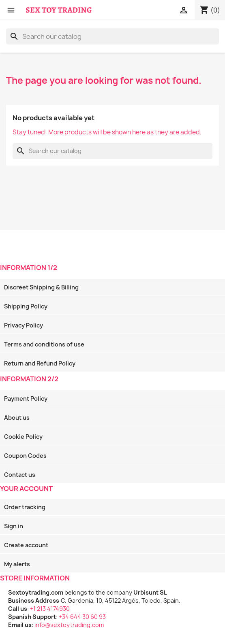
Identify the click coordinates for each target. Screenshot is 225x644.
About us (17, 418)
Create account (26, 545)
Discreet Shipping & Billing (41, 287)
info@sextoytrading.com (69, 625)
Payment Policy (26, 399)
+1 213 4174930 (50, 609)
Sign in (14, 526)
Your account (26, 489)
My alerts (17, 564)
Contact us (20, 475)
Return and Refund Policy (40, 363)
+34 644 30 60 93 (82, 617)
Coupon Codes (25, 456)
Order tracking (25, 507)
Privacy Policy (24, 325)
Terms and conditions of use (44, 344)
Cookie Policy (23, 437)
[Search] (112, 36)
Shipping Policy (26, 306)
